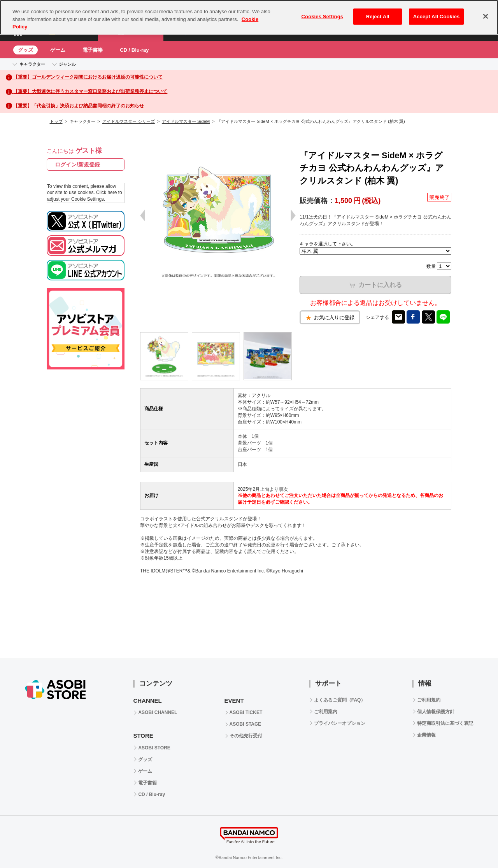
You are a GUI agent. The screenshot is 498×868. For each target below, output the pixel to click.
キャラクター (32, 64)
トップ (56, 121)
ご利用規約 (429, 700)
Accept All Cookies (437, 17)
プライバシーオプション (340, 723)
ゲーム (58, 50)
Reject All (378, 17)
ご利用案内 (326, 712)
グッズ (25, 50)
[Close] (486, 16)
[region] (249, 17)
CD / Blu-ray (134, 50)
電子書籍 (93, 50)
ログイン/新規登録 (77, 164)
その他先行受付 (246, 736)
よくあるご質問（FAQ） (340, 700)
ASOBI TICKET (246, 712)
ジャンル (67, 64)
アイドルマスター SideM (186, 121)
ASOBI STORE (154, 748)
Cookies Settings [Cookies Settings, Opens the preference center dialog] (323, 17)
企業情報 (426, 735)
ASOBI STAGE (245, 724)
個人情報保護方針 (436, 712)
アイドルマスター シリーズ (129, 121)
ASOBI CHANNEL (158, 712)
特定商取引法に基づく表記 (445, 723)
